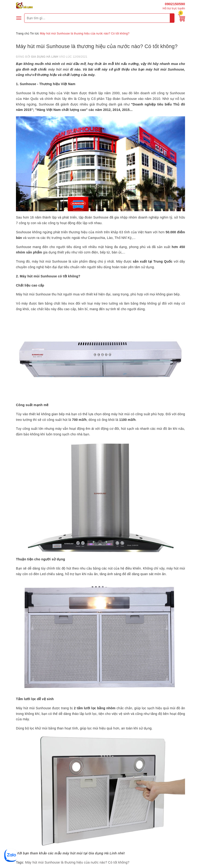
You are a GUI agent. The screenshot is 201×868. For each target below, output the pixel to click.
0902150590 (175, 4)
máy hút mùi (58, 69)
